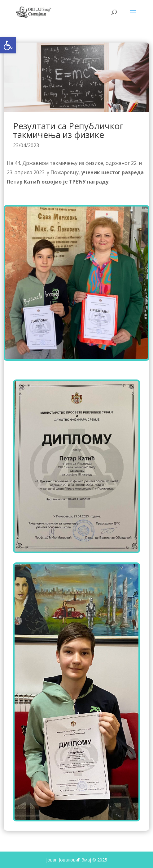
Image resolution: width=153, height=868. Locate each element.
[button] (8, 45)
